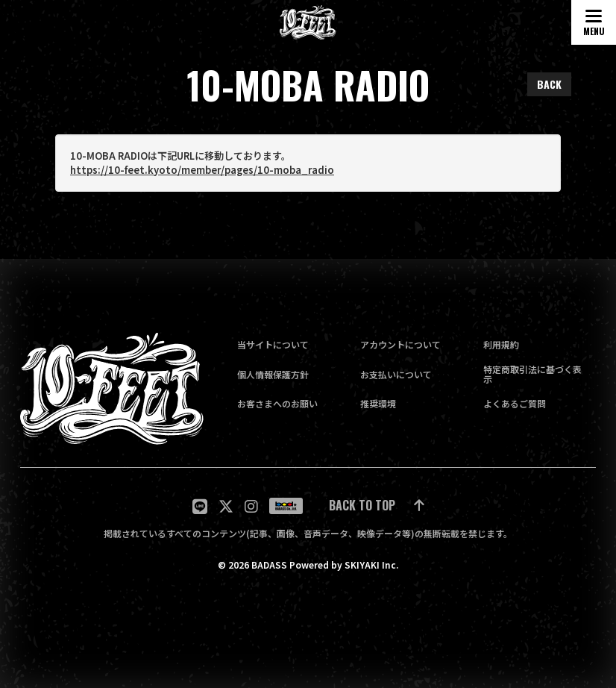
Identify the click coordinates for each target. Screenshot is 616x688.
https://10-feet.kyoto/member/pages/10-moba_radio (202, 170)
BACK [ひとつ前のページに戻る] (549, 84)
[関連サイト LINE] (200, 506)
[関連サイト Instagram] (251, 506)
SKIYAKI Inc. (371, 565)
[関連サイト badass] (286, 506)
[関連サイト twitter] (226, 506)
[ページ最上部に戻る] (377, 506)
